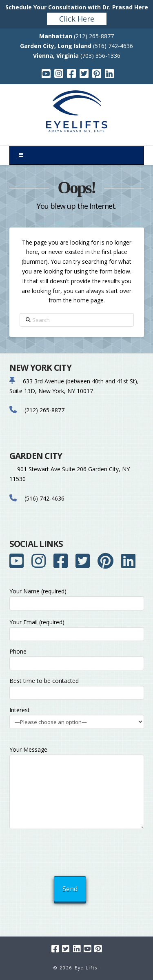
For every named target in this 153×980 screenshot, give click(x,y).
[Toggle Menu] (77, 155)
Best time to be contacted (77, 687)
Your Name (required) (77, 598)
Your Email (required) (77, 629)
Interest (77, 716)
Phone (77, 658)
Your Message (77, 754)
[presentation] (78, 851)
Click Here (77, 19)
